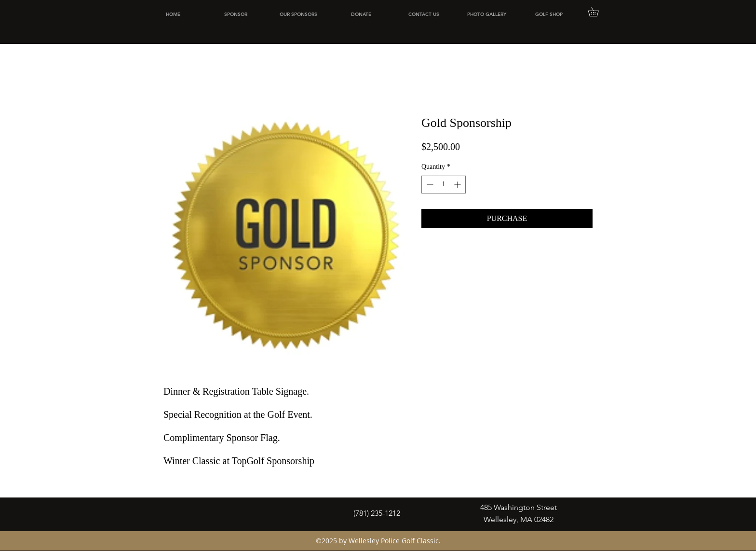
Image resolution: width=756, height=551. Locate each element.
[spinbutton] (444, 185)
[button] (598, 12)
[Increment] (458, 185)
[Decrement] (429, 185)
